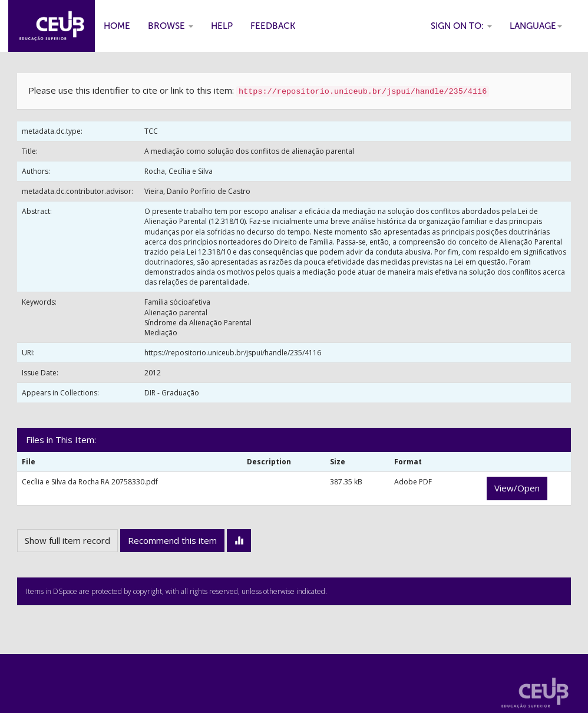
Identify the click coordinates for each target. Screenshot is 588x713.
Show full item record (67, 540)
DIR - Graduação (172, 393)
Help (222, 26)
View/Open (517, 488)
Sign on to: (461, 26)
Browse (171, 26)
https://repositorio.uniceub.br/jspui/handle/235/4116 (233, 353)
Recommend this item (172, 540)
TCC (151, 131)
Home (117, 26)
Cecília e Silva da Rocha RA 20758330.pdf (90, 482)
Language (536, 26)
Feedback (273, 26)
